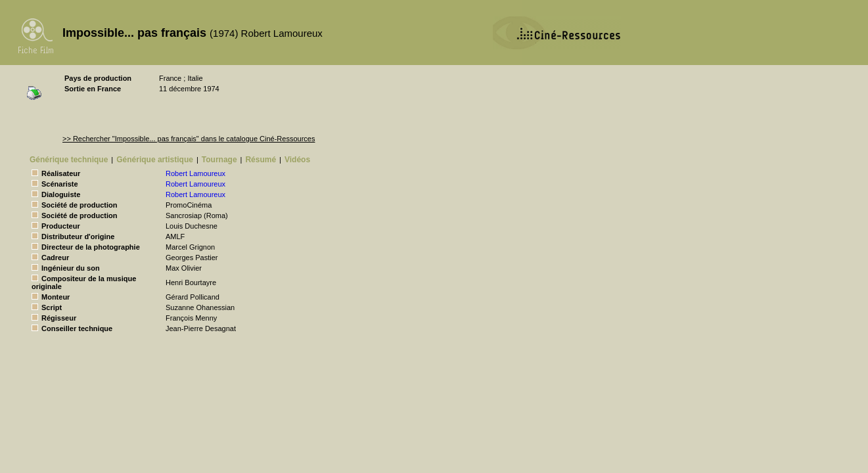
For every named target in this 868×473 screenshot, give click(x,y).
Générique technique (69, 160)
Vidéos (297, 160)
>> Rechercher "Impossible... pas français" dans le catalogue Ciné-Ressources (189, 139)
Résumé (261, 160)
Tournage (219, 160)
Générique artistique (155, 160)
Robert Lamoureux (195, 173)
